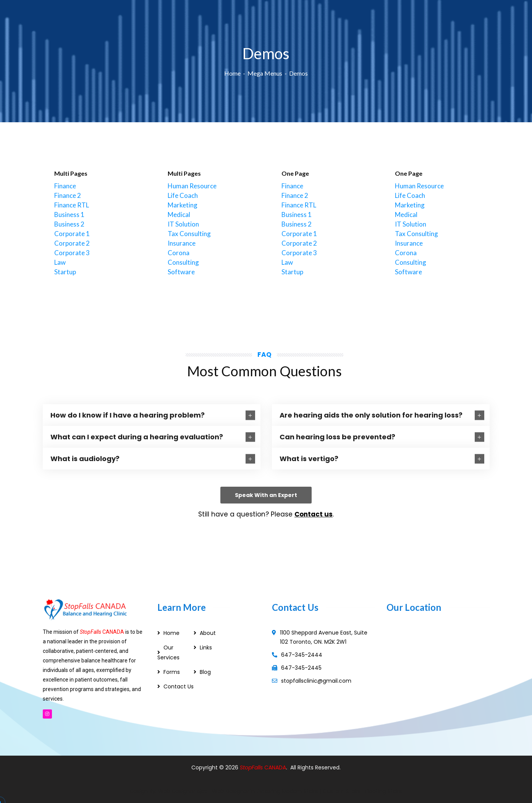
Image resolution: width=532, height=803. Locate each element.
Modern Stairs (300, 791)
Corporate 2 (72, 243)
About (208, 633)
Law (60, 262)
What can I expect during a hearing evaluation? (137, 437)
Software (181, 272)
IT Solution (183, 224)
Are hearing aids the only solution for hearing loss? (371, 415)
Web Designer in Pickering (246, 791)
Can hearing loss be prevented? (337, 437)
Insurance (182, 243)
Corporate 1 (72, 234)
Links (206, 648)
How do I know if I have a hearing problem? (128, 415)
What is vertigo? (309, 459)
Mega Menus (265, 73)
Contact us (314, 514)
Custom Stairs (342, 791)
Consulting (183, 262)
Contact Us (179, 686)
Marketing (183, 205)
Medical (179, 215)
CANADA (275, 767)
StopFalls (252, 767)
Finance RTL (72, 205)
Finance (65, 186)
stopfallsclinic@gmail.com (316, 681)
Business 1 (69, 215)
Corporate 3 (72, 253)
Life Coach (183, 195)
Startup (65, 272)
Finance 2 (68, 195)
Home (232, 73)
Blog (205, 672)
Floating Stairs (384, 791)
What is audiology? (85, 459)
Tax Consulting (189, 234)
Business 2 (69, 224)
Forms (172, 672)
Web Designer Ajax (183, 791)
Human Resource (192, 186)
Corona (179, 253)
